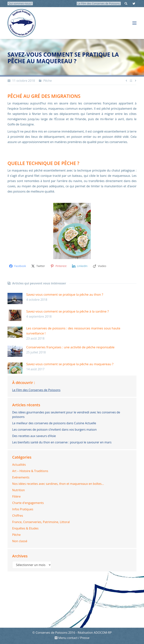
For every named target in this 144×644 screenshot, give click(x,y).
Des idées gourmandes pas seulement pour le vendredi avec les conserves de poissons (66, 415)
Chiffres (18, 516)
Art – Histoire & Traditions (30, 471)
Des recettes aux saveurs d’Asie (34, 436)
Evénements (21, 477)
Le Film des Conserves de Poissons (99, 3)
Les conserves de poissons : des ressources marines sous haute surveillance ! (73, 331)
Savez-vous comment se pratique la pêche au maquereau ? (70, 364)
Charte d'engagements (28, 503)
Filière (16, 496)
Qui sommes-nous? (20, 3)
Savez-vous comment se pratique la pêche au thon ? (65, 294)
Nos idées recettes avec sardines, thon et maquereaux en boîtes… (58, 484)
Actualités (19, 465)
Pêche (48, 81)
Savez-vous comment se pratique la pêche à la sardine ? (67, 311)
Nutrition (18, 490)
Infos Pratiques (23, 509)
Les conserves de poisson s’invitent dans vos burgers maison (54, 430)
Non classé (20, 541)
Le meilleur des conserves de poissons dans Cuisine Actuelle (54, 423)
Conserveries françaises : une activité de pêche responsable (70, 347)
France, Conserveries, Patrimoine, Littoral (41, 522)
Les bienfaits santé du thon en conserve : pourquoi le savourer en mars (62, 442)
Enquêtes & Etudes (25, 528)
